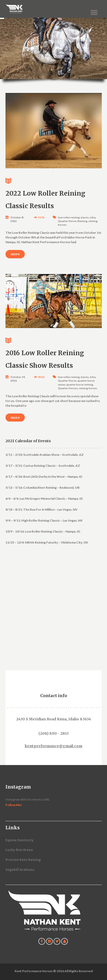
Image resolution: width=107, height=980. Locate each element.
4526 (41, 377)
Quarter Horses (68, 388)
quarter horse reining (80, 384)
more (15, 254)
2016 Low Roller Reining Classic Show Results (54, 352)
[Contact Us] (55, 618)
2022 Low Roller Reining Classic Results (54, 192)
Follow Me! (14, 805)
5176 (41, 217)
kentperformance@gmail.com (53, 746)
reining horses (88, 388)
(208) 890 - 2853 (53, 734)
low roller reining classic (73, 217)
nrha (93, 217)
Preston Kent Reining (23, 860)
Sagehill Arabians (20, 870)
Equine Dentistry (19, 840)
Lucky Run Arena (19, 850)
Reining (82, 221)
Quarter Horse (67, 221)
